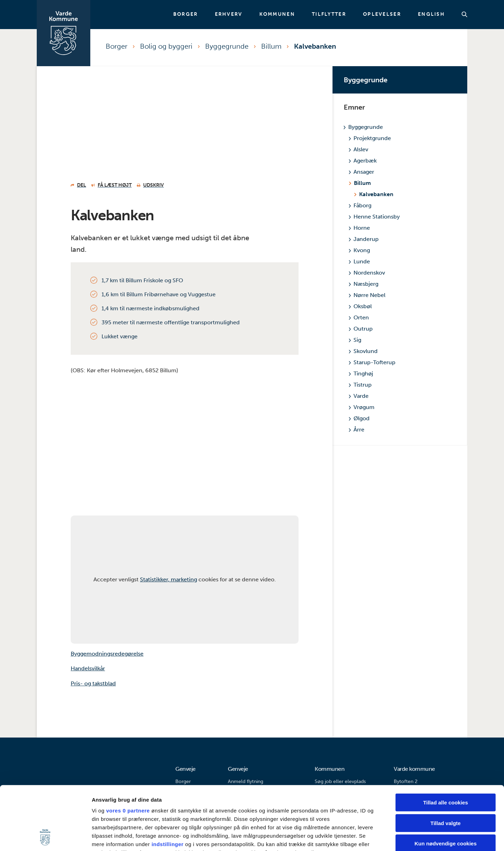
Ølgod (359, 418)
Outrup (361, 329)
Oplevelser (382, 14)
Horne (359, 228)
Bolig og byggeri (166, 46)
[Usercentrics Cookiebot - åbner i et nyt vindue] (45, 837)
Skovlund (363, 351)
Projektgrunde (370, 138)
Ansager (362, 172)
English (431, 14)
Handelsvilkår (88, 668)
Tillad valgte (446, 763)
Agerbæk (363, 161)
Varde (359, 396)
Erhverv (229, 14)
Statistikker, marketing (169, 579)
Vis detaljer (364, 837)
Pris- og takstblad (93, 683)
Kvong (359, 250)
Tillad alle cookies (446, 743)
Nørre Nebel (367, 295)
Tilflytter (329, 14)
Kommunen (277, 14)
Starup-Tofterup (372, 362)
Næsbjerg (364, 284)
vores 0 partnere (128, 751)
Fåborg (360, 205)
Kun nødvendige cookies (446, 784)
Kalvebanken (315, 46)
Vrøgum (362, 407)
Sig (355, 340)
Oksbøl (360, 306)
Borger (186, 14)
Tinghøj (361, 373)
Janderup (364, 239)
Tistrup (360, 385)
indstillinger (168, 785)
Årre (357, 430)
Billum (271, 46)
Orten (359, 317)
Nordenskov (367, 273)
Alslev (359, 149)
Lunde (359, 261)
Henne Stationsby (374, 217)
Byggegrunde (227, 46)
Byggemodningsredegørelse (107, 654)
